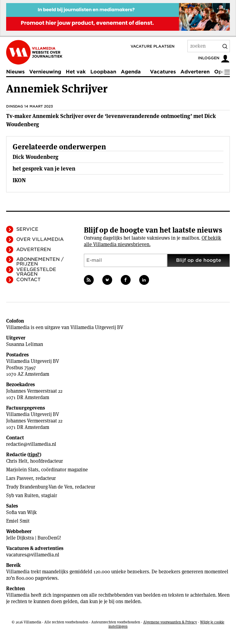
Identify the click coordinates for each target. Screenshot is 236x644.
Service (27, 229)
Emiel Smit (18, 521)
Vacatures (163, 72)
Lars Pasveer (20, 478)
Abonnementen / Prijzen (40, 262)
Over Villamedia (40, 239)
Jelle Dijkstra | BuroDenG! (34, 538)
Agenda (131, 72)
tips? (34, 455)
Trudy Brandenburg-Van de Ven (39, 487)
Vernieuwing (45, 72)
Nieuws (15, 72)
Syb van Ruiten (22, 495)
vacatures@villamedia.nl (33, 555)
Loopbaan (103, 72)
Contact (28, 280)
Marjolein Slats (22, 470)
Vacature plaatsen (153, 46)
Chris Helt (17, 461)
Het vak (76, 72)
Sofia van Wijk (22, 512)
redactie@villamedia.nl (31, 444)
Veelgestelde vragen (36, 272)
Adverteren (195, 72)
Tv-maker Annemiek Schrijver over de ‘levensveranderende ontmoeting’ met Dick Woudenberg (111, 120)
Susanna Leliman (25, 344)
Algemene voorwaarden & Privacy (170, 622)
